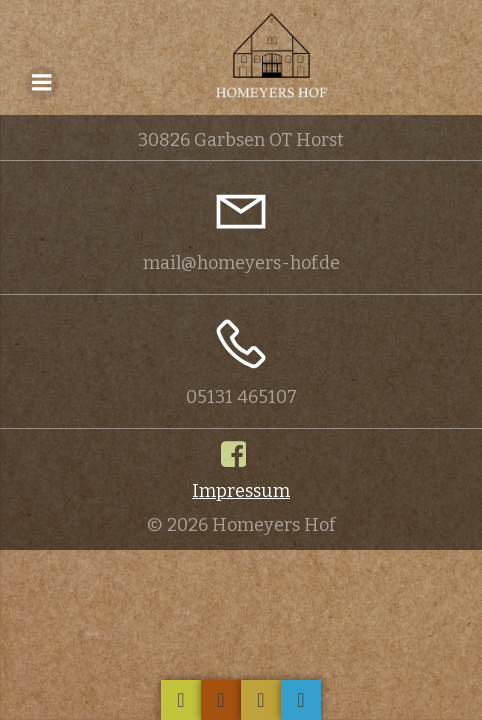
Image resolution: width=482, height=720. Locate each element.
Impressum (241, 491)
